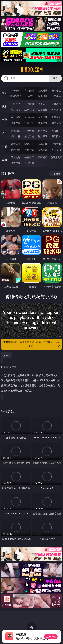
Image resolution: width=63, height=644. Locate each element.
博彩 (4, 93)
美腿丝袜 (16, 136)
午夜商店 (29, 157)
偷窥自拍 (16, 131)
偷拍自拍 (29, 117)
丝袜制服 (29, 110)
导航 (4, 160)
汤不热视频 (56, 157)
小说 (4, 146)
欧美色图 (43, 131)
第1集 (6, 355)
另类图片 (56, 136)
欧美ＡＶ (43, 104)
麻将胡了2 (16, 96)
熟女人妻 (16, 110)
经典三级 (29, 123)
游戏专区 (56, 90)
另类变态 (56, 123)
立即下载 (51, 637)
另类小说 (29, 150)
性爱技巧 (56, 150)
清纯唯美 (29, 136)
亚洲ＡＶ (16, 104)
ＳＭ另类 (56, 110)
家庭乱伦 (29, 144)
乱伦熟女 (43, 123)
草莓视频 (43, 157)
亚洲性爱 (16, 117)
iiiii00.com (32, 70)
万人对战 (43, 90)
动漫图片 (56, 131)
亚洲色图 (29, 131)
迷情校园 (16, 150)
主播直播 (43, 110)
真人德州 (29, 90)
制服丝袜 (16, 123)
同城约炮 (16, 157)
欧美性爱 (56, 117)
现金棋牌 (43, 96)
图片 (4, 133)
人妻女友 (43, 144)
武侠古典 (56, 144)
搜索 (55, 78)
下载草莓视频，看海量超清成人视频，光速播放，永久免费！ (32, 344)
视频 (4, 106)
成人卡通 (43, 117)
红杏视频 (16, 163)
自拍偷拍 (29, 104)
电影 (4, 120)
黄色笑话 (43, 150)
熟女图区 (43, 136)
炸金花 (29, 96)
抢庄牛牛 (56, 96)
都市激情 (16, 144)
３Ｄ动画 (56, 104)
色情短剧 (29, 163)
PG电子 (16, 90)
